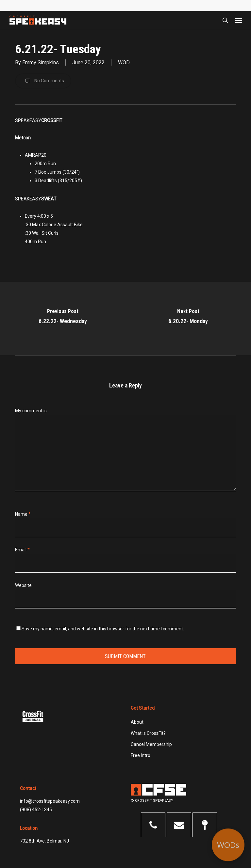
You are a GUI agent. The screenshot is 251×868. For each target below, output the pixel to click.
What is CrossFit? (148, 733)
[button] (238, 20)
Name (23, 514)
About (137, 722)
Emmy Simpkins (41, 63)
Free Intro (141, 755)
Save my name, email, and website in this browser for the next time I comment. (103, 629)
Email (22, 550)
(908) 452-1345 (36, 810)
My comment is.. (32, 411)
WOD (124, 63)
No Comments (43, 81)
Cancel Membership (151, 744)
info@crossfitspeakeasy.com (50, 801)
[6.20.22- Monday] (188, 318)
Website (23, 585)
